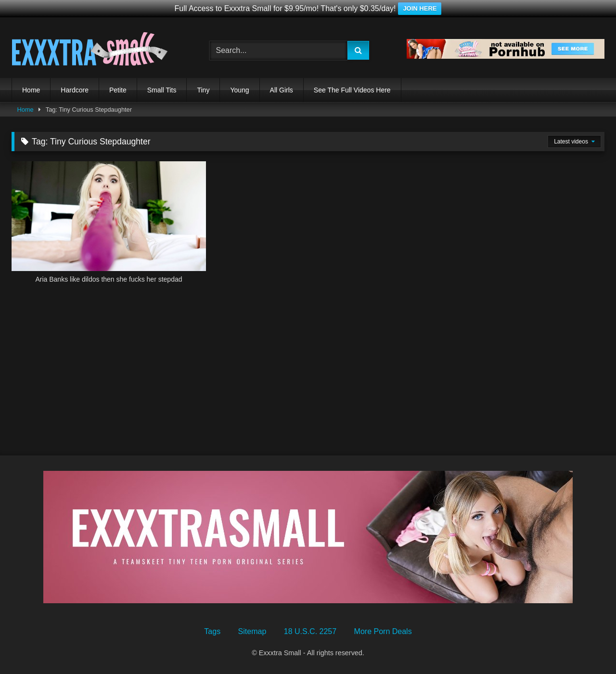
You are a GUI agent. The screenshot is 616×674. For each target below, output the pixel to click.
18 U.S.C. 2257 (310, 631)
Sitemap (252, 631)
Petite (118, 90)
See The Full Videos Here (352, 90)
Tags (212, 631)
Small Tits (162, 90)
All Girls (282, 90)
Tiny (203, 90)
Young (239, 90)
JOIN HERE (420, 8)
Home (31, 90)
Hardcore (75, 90)
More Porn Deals (383, 631)
